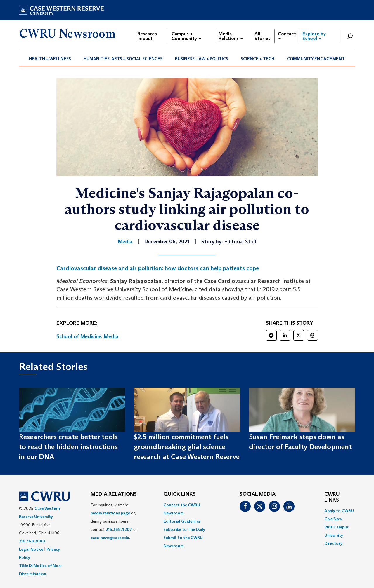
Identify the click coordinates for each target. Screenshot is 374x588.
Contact (287, 35)
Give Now (333, 519)
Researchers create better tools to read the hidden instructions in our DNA (68, 447)
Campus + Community (186, 36)
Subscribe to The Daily (184, 529)
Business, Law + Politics (202, 59)
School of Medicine (79, 336)
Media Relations (231, 36)
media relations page (110, 513)
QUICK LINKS (180, 494)
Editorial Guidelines (182, 521)
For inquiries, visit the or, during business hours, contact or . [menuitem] (114, 521)
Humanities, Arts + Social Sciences (123, 59)
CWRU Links (332, 497)
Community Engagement (316, 59)
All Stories (262, 36)
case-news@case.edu (110, 538)
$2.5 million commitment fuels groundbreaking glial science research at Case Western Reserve (187, 447)
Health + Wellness (50, 59)
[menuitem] (50, 59)
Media (111, 336)
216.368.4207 (119, 529)
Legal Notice (31, 549)
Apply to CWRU (339, 511)
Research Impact (147, 36)
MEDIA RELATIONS (114, 494)
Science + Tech (258, 59)
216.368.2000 (32, 541)
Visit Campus (336, 527)
